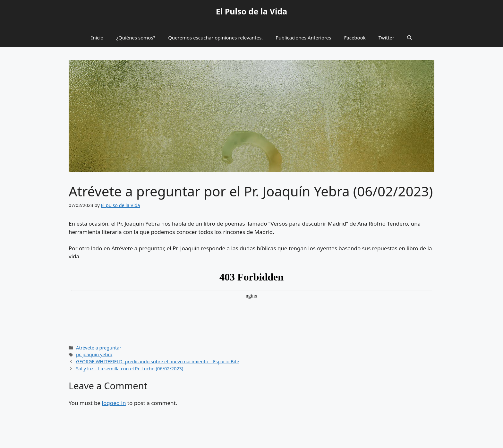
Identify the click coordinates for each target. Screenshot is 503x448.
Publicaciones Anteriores (303, 38)
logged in (114, 403)
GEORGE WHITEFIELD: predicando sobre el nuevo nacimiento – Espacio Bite (158, 362)
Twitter (386, 38)
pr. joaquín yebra (94, 354)
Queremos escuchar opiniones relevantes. (215, 38)
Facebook (355, 38)
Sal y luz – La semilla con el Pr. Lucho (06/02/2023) (130, 369)
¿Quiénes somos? (136, 38)
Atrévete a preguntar (99, 348)
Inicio (97, 38)
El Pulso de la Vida (252, 11)
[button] (409, 38)
